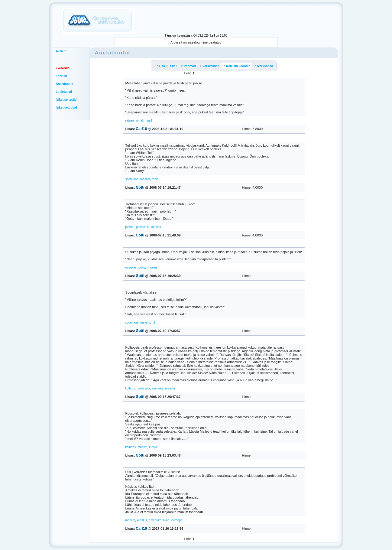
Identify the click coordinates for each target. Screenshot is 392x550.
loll (154, 322)
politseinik (143, 227)
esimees (158, 388)
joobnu (130, 227)
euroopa (177, 520)
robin (155, 179)
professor (144, 388)
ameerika (155, 520)
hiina (166, 520)
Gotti (140, 187)
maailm (149, 120)
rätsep (130, 120)
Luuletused (64, 92)
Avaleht (61, 51)
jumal (139, 120)
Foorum (62, 76)
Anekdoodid (65, 84)
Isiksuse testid (66, 100)
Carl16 (141, 129)
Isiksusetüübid (66, 107)
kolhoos (131, 388)
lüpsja (153, 447)
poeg (142, 267)
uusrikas (131, 267)
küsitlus (142, 520)
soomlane (132, 179)
